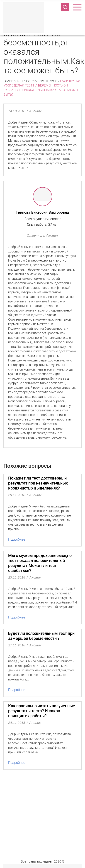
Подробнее (17, 539)
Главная (11, 81)
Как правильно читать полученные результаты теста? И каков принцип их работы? (42, 711)
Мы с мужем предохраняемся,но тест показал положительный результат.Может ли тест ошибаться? (40, 563)
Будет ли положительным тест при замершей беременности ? (41, 636)
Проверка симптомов (39, 81)
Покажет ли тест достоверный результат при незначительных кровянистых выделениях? (38, 483)
